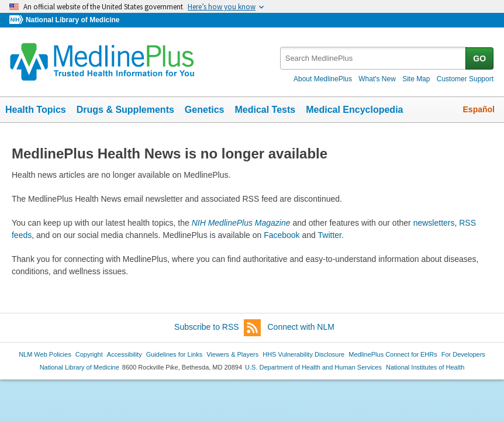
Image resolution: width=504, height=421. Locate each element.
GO (479, 58)
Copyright (89, 354)
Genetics (205, 110)
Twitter (330, 235)
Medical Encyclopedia (354, 110)
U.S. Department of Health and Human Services (313, 367)
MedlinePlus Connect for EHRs (393, 354)
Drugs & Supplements (125, 110)
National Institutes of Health (425, 367)
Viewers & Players (232, 354)
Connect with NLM (301, 327)
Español (479, 109)
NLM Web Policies (45, 354)
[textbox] (374, 58)
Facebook (282, 235)
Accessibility (125, 354)
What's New (377, 79)
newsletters (434, 223)
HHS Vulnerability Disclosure (303, 354)
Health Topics (36, 110)
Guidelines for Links (174, 354)
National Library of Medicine (73, 20)
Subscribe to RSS (218, 328)
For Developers (463, 354)
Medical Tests (265, 110)
